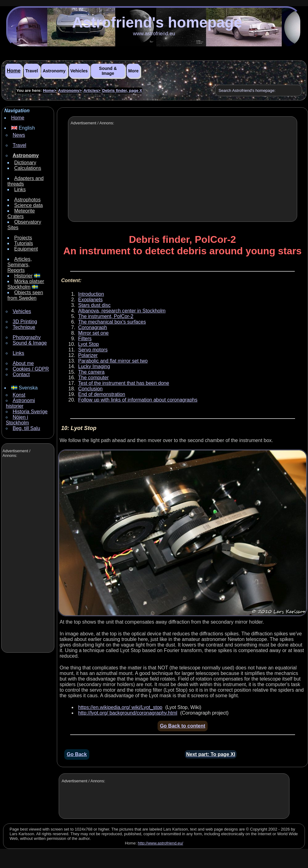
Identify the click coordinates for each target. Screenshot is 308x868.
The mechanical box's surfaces (112, 322)
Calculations (28, 168)
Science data (29, 205)
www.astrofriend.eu (154, 34)
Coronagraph (93, 327)
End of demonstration (102, 394)
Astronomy (54, 71)
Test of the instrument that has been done (124, 383)
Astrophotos (27, 200)
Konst (19, 395)
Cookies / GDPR (31, 369)
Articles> (92, 90)
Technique (24, 327)
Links (20, 189)
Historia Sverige (30, 412)
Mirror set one (93, 333)
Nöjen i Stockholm (17, 420)
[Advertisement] (27, 556)
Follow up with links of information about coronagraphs (138, 400)
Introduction (91, 294)
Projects (23, 238)
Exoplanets (90, 300)
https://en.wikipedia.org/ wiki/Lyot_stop (120, 707)
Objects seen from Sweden (25, 295)
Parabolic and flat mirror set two (113, 361)
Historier (23, 276)
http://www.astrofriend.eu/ (160, 843)
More (133, 71)
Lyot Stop (89, 344)
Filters (85, 339)
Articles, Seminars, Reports (20, 265)
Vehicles (79, 71)
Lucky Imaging (94, 366)
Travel (32, 71)
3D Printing (25, 322)
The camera (91, 372)
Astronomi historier (20, 403)
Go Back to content (183, 726)
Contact (21, 374)
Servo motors (93, 350)
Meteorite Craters (21, 214)
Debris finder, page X (122, 90)
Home (14, 71)
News (19, 135)
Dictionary (25, 163)
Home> (50, 90)
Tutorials (24, 243)
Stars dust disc (94, 305)
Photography (27, 337)
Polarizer (88, 355)
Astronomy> (70, 90)
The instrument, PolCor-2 (106, 316)
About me (23, 363)
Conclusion (90, 389)
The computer (93, 378)
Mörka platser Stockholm (26, 284)
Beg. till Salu (26, 428)
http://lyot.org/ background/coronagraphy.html (128, 713)
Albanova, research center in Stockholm (122, 311)
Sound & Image (108, 71)
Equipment (26, 249)
